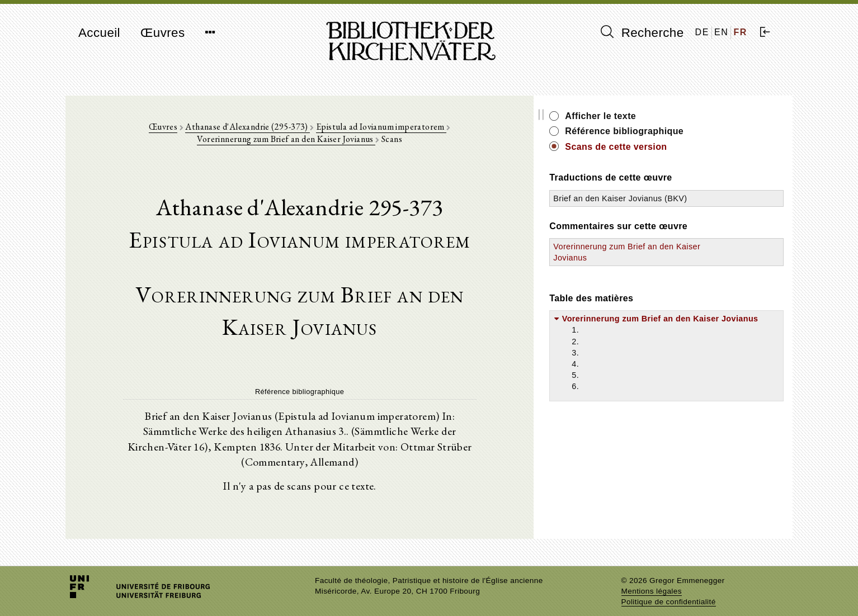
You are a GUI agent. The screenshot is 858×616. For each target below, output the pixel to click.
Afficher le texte (678, 116)
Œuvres (163, 33)
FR (740, 32)
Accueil (99, 33)
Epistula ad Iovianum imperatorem (360, 129)
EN (721, 32)
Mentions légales (652, 580)
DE (702, 32)
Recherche (642, 32)
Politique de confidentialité (669, 591)
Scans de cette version (694, 147)
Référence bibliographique (702, 131)
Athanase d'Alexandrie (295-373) (226, 129)
